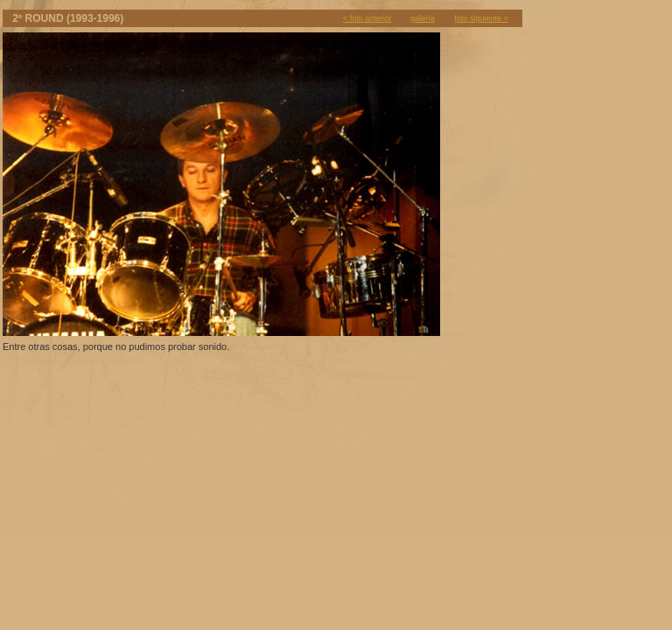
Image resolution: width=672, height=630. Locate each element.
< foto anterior (367, 18)
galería (423, 18)
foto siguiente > (481, 18)
